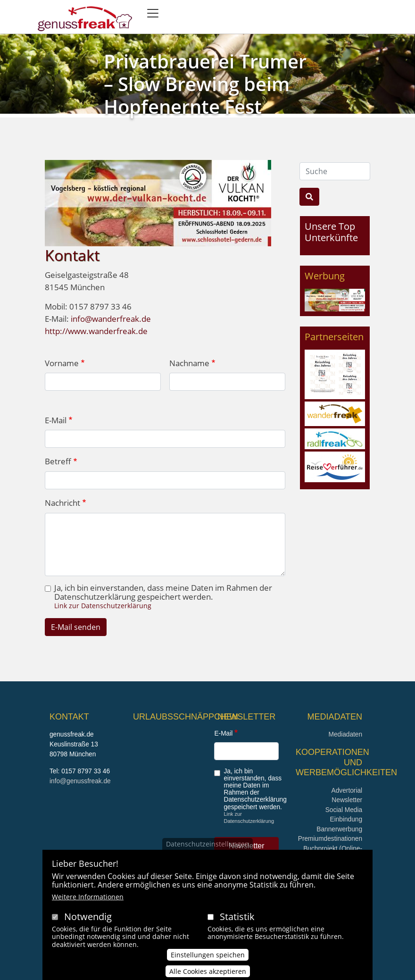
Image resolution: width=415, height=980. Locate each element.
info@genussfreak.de (80, 781)
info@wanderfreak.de (111, 319)
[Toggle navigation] (153, 13)
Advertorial (347, 791)
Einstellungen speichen (208, 956)
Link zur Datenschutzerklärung (103, 606)
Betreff (58, 461)
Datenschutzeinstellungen (207, 845)
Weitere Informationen (88, 898)
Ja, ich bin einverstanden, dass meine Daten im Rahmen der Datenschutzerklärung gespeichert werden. (163, 593)
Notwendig (88, 918)
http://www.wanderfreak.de (96, 331)
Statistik (237, 918)
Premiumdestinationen (330, 839)
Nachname (189, 363)
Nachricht (62, 503)
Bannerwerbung (339, 829)
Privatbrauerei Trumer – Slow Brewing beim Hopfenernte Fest (205, 84)
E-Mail (56, 420)
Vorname (62, 363)
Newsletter (347, 800)
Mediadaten (345, 734)
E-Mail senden (76, 627)
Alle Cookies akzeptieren (208, 973)
